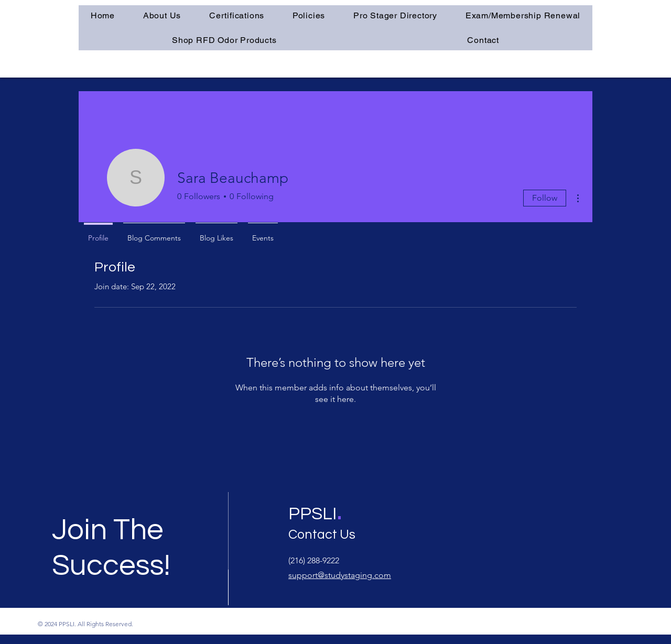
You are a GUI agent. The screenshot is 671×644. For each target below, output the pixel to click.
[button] (237, 15)
